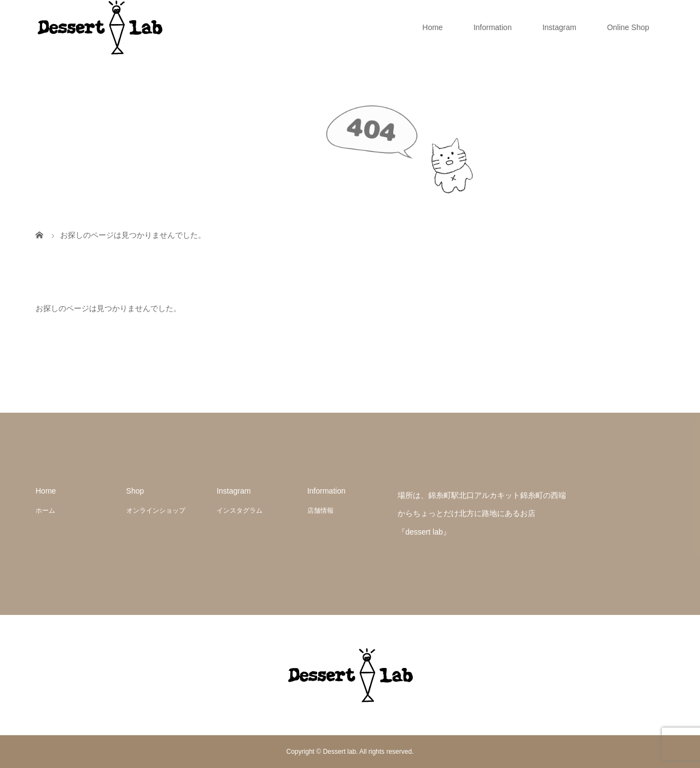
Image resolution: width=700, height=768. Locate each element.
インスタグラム (240, 511)
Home (432, 27)
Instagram (559, 27)
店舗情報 (320, 511)
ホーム (45, 511)
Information (493, 27)
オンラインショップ (156, 511)
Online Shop (628, 27)
